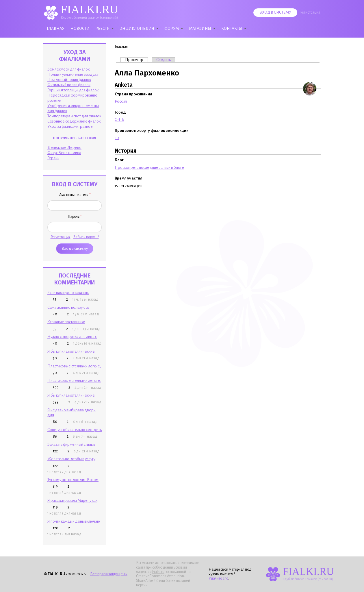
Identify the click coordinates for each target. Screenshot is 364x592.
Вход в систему (275, 12)
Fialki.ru (158, 572)
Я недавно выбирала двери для (71, 412)
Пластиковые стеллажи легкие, (74, 366)
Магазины (200, 28)
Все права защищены (109, 574)
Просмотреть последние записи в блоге (149, 168)
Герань (53, 158)
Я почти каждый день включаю (74, 521)
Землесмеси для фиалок (68, 69)
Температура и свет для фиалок (74, 116)
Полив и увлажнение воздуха (73, 74)
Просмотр (136, 60)
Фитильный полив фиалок (69, 85)
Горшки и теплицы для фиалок (73, 90)
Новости (80, 28)
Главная (56, 28)
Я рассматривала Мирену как (72, 501)
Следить (164, 60)
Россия (121, 101)
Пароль (75, 217)
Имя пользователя (75, 195)
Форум (172, 28)
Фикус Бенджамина (64, 153)
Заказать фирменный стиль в (71, 444)
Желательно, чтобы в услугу (71, 459)
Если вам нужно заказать (68, 293)
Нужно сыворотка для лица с (72, 337)
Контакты (232, 28)
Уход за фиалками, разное (70, 126)
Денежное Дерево (64, 148)
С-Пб (119, 120)
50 (117, 138)
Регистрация (310, 12)
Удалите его (218, 578)
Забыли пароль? (86, 237)
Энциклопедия (137, 28)
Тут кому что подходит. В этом (73, 480)
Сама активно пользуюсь (68, 307)
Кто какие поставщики (66, 322)
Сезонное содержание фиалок (74, 121)
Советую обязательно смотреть (75, 430)
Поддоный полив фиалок (69, 80)
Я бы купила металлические (71, 351)
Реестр (102, 28)
